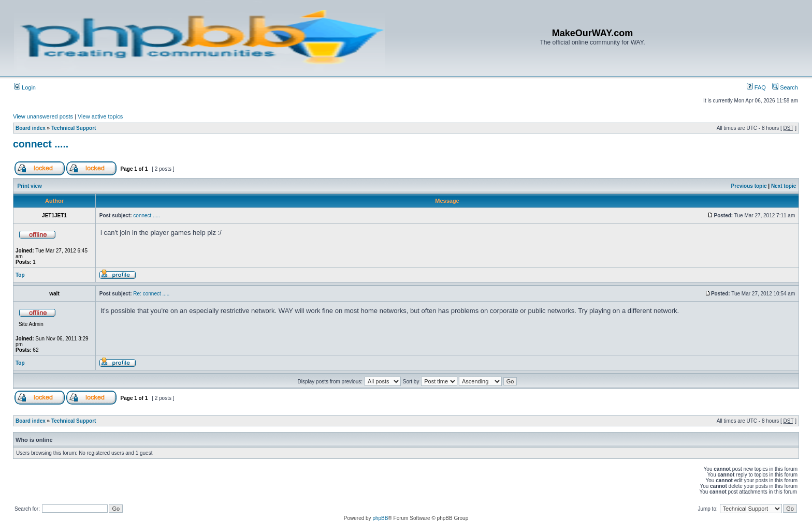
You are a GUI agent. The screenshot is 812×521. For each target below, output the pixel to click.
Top (20, 275)
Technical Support (74, 128)
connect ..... (41, 144)
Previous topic (749, 186)
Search (785, 87)
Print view (30, 186)
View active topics (100, 116)
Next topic (784, 186)
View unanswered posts (43, 116)
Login (25, 87)
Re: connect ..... (151, 294)
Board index (31, 128)
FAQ (756, 87)
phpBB (380, 518)
